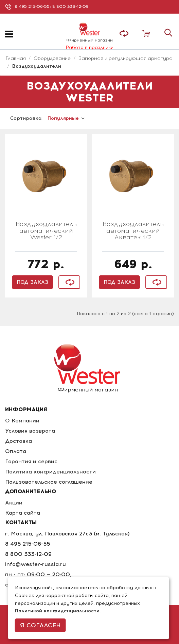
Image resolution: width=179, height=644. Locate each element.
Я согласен (40, 625)
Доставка (19, 441)
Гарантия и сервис (31, 461)
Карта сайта (23, 513)
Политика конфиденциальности (50, 472)
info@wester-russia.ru (35, 564)
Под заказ (33, 282)
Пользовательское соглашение (49, 482)
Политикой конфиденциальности (57, 611)
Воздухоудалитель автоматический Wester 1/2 (46, 231)
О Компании (22, 421)
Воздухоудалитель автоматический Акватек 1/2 (133, 231)
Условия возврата (30, 431)
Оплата (16, 451)
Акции (14, 503)
